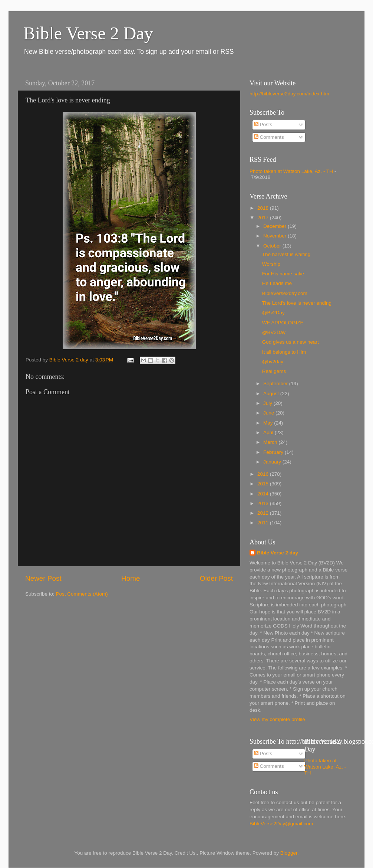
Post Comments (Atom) (82, 594)
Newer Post (43, 578)
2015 (264, 484)
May (269, 423)
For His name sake (283, 274)
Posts (263, 125)
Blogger (289, 853)
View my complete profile (277, 719)
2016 (264, 474)
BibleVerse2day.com (285, 293)
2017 (264, 218)
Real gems (274, 371)
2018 (264, 208)
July (268, 403)
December (275, 226)
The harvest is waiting (286, 254)
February (274, 452)
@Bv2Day (273, 313)
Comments (269, 137)
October (273, 246)
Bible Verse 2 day (278, 553)
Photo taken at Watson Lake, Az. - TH (291, 171)
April (269, 433)
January (273, 462)
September (276, 384)
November (275, 236)
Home (131, 578)
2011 (264, 523)
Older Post (216, 578)
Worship (271, 264)
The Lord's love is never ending (297, 303)
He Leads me (277, 283)
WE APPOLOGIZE (283, 323)
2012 (264, 513)
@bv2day (273, 362)
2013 (264, 503)
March (271, 442)
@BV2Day (274, 332)
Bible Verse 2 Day (88, 33)
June (269, 413)
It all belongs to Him (284, 352)
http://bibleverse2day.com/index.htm (289, 94)
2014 (264, 494)
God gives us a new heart (291, 342)
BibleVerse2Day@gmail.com (281, 824)
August (272, 394)
